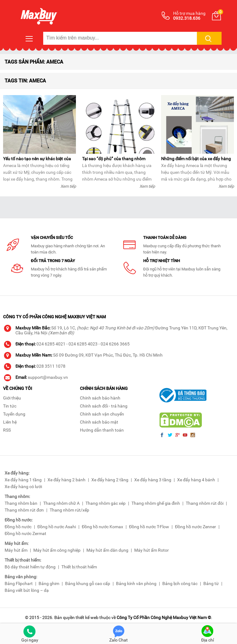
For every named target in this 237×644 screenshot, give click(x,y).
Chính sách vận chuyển (102, 414)
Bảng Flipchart (19, 583)
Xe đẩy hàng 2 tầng (110, 480)
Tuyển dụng (14, 414)
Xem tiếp (68, 186)
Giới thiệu (12, 398)
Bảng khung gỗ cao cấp (88, 583)
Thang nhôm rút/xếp (69, 510)
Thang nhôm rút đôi (205, 503)
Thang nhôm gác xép (106, 503)
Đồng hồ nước (18, 527)
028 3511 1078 (51, 366)
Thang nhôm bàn (21, 503)
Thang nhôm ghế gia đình (156, 503)
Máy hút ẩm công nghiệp (57, 550)
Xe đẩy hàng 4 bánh (196, 480)
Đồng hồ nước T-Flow (149, 527)
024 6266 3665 (115, 344)
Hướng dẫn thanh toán (102, 430)
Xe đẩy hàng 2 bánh (67, 480)
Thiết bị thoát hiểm (79, 567)
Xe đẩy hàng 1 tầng (23, 480)
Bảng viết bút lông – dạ (27, 590)
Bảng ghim (49, 583)
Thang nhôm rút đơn (24, 510)
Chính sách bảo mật (99, 422)
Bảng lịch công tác (180, 583)
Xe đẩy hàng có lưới (23, 487)
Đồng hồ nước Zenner (195, 527)
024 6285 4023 (83, 344)
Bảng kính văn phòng (136, 583)
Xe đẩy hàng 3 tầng (153, 480)
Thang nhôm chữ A (61, 503)
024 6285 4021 (51, 344)
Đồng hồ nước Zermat (25, 533)
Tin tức (10, 406)
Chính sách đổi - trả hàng (104, 406)
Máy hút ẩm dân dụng (107, 550)
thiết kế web (87, 617)
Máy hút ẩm (16, 550)
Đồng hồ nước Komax (102, 527)
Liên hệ (10, 422)
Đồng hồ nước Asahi (57, 527)
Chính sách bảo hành (100, 398)
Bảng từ (211, 583)
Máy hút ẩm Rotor (152, 550)
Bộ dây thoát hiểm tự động (30, 567)
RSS (7, 430)
